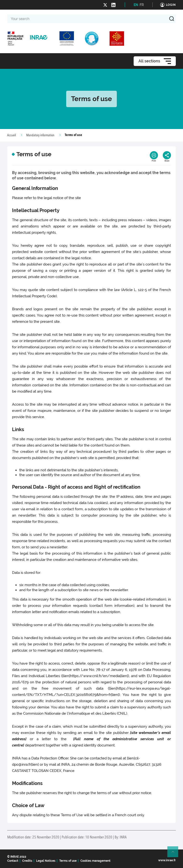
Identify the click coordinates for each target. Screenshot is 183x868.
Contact (13, 861)
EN (136, 5)
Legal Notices (46, 861)
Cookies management (95, 861)
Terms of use (68, 861)
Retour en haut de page (175, 854)
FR (142, 5)
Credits (27, 861)
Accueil (12, 135)
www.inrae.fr (167, 860)
